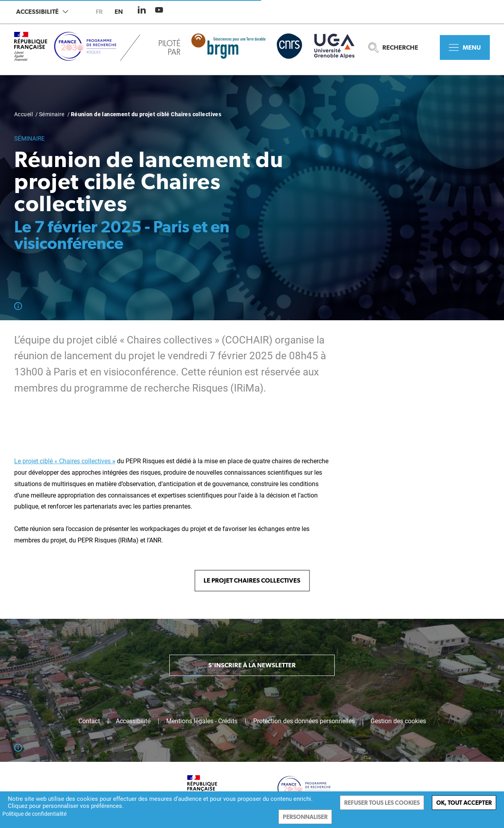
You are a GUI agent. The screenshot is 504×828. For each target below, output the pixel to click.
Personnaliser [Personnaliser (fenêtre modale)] (305, 817)
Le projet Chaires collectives (252, 580)
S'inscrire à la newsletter (252, 665)
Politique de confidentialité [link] (34, 814)
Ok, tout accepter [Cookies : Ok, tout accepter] (464, 803)
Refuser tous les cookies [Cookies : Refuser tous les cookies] (382, 803)
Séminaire (52, 114)
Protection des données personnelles (304, 721)
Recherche (393, 47)
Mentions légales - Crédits (202, 721)
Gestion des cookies (398, 721)
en (119, 12)
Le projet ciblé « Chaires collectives (65, 461)
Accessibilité (42, 12)
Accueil (23, 114)
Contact (89, 721)
